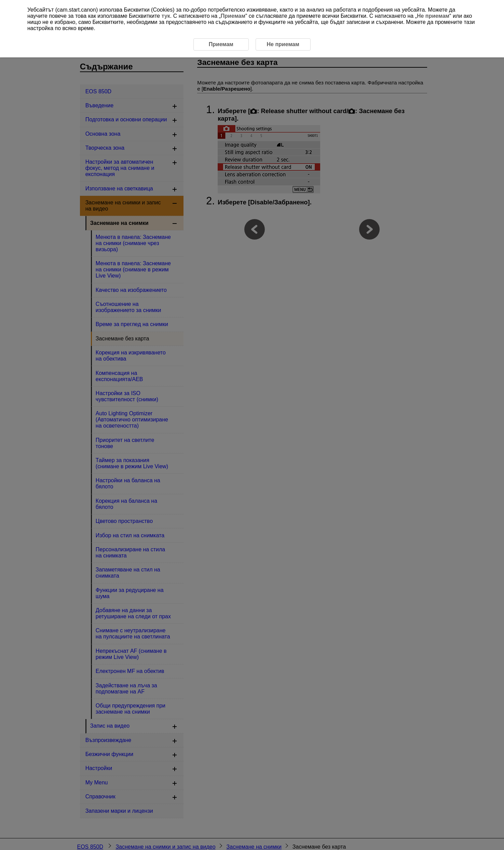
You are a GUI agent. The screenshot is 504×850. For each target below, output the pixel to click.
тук (166, 16)
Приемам (233, 16)
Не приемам (433, 16)
